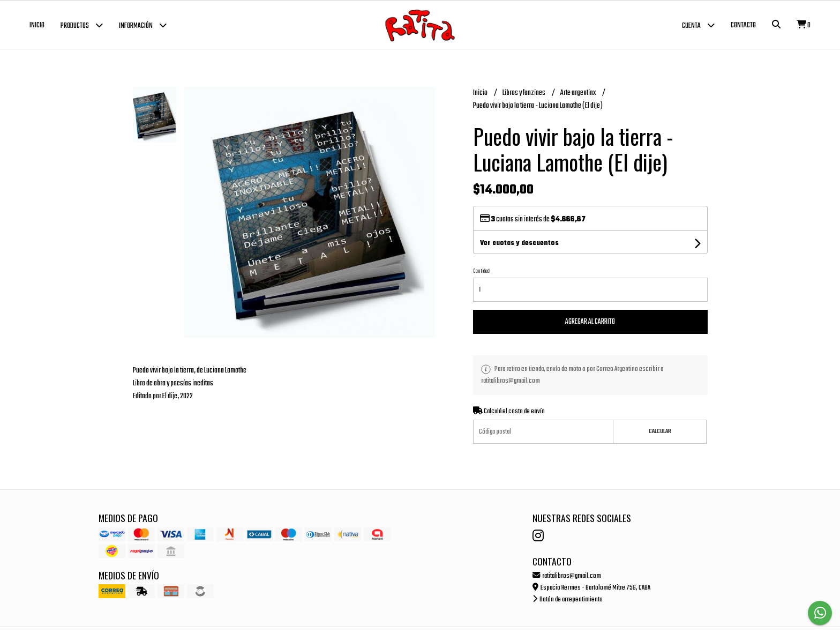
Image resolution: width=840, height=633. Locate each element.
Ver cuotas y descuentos (519, 243)
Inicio (37, 25)
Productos (82, 25)
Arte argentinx (579, 93)
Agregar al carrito (590, 322)
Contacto (743, 25)
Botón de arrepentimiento (568, 600)
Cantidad (481, 271)
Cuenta (698, 25)
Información (143, 25)
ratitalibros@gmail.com (567, 576)
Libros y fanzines (524, 93)
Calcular (660, 431)
